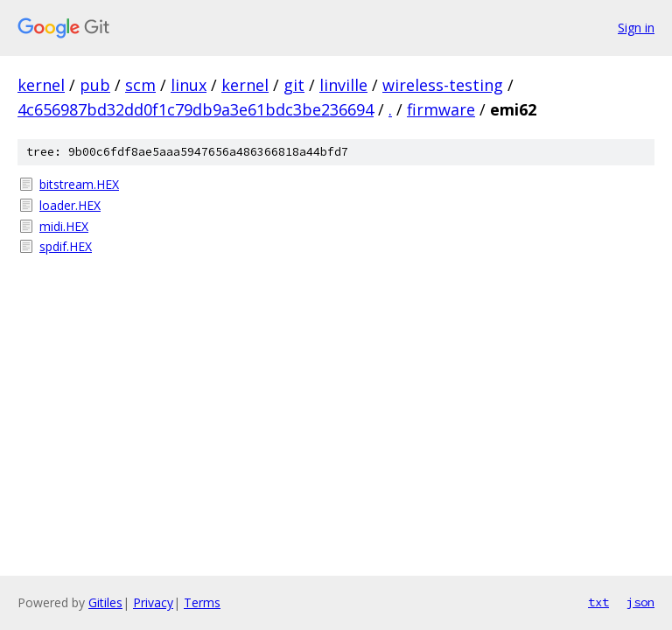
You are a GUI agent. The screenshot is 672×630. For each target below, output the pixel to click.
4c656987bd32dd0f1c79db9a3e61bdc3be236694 (196, 109)
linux (189, 85)
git (294, 85)
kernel (41, 85)
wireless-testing (443, 85)
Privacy (153, 602)
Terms (202, 602)
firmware (441, 109)
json (640, 602)
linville (343, 85)
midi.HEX (64, 226)
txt (598, 602)
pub (95, 85)
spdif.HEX (66, 246)
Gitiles (105, 602)
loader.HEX (70, 205)
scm (140, 85)
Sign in (636, 28)
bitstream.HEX (79, 184)
